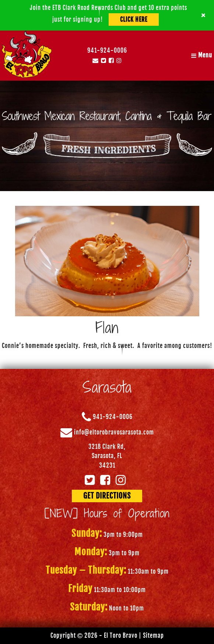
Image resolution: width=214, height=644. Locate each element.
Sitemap (153, 636)
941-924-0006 (107, 50)
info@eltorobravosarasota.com (114, 432)
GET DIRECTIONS (107, 496)
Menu (202, 55)
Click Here (134, 20)
